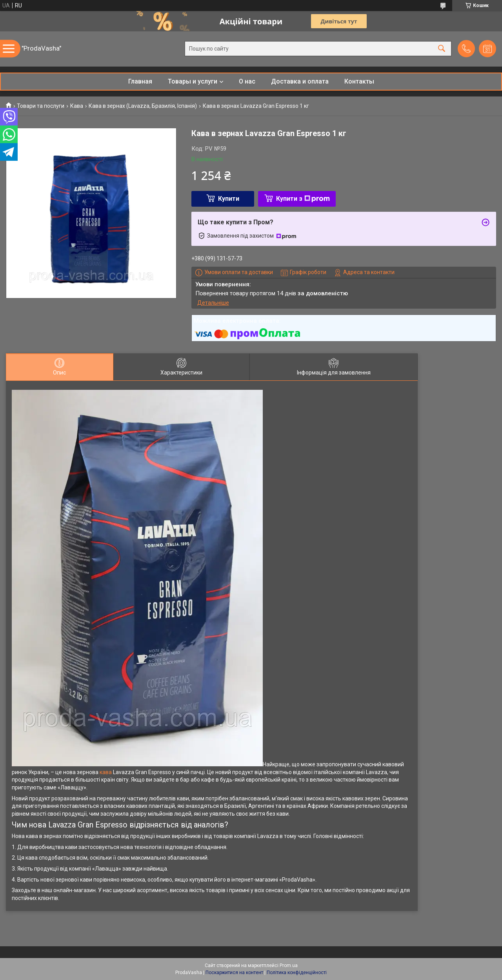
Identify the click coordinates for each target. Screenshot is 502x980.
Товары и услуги (193, 81)
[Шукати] (442, 49)
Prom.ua (289, 965)
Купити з (303, 199)
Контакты (359, 81)
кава (106, 772)
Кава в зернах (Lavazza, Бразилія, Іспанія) (143, 106)
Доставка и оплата (300, 81)
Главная (140, 81)
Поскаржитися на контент (234, 973)
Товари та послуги (41, 106)
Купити (229, 199)
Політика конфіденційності (297, 973)
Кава (77, 106)
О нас (247, 81)
